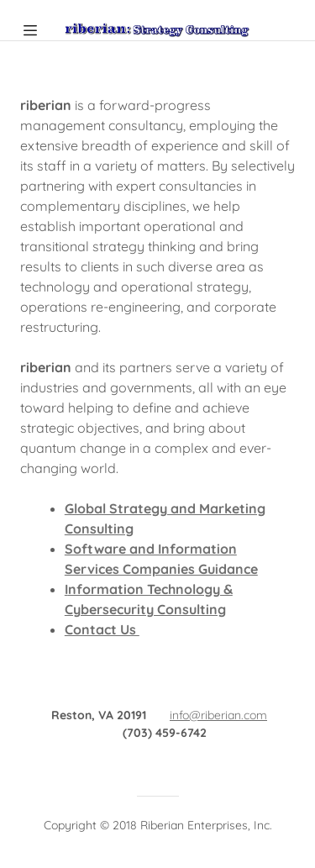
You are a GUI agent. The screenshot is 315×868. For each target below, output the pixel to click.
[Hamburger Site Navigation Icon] (37, 30)
